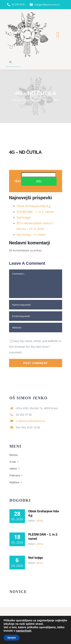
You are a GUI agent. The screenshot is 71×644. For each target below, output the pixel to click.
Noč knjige (24, 217)
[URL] (36, 328)
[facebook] (32, 625)
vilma (40, 521)
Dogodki (29, 100)
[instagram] (39, 625)
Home (16, 100)
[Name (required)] (36, 305)
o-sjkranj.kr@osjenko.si (30, 421)
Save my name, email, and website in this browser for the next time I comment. (35, 347)
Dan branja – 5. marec (31, 234)
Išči (18, 181)
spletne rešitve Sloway (47, 633)
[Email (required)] (36, 316)
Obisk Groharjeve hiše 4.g (34, 206)
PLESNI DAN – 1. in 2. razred (35, 212)
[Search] (10, 62)
